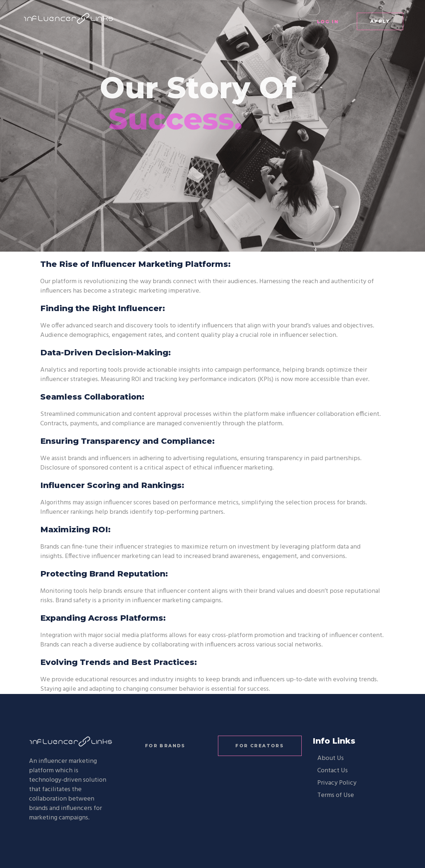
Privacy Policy (337, 783)
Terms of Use (336, 795)
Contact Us (333, 771)
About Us (331, 758)
